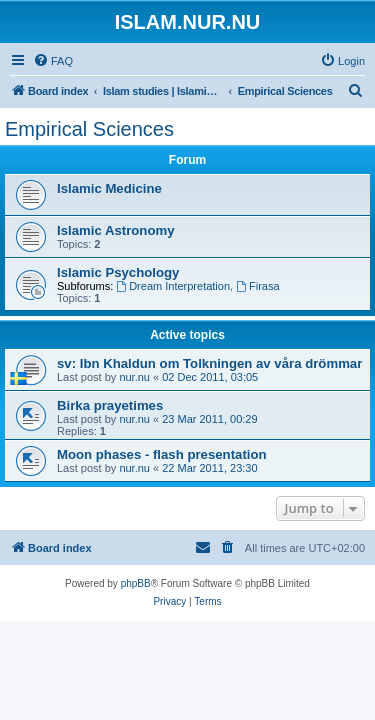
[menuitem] (53, 61)
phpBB (136, 583)
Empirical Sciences (89, 129)
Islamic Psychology (118, 272)
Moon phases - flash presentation (162, 454)
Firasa (257, 286)
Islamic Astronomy (116, 230)
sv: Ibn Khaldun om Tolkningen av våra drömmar (209, 363)
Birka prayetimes (110, 405)
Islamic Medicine (109, 188)
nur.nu (134, 377)
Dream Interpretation (173, 286)
